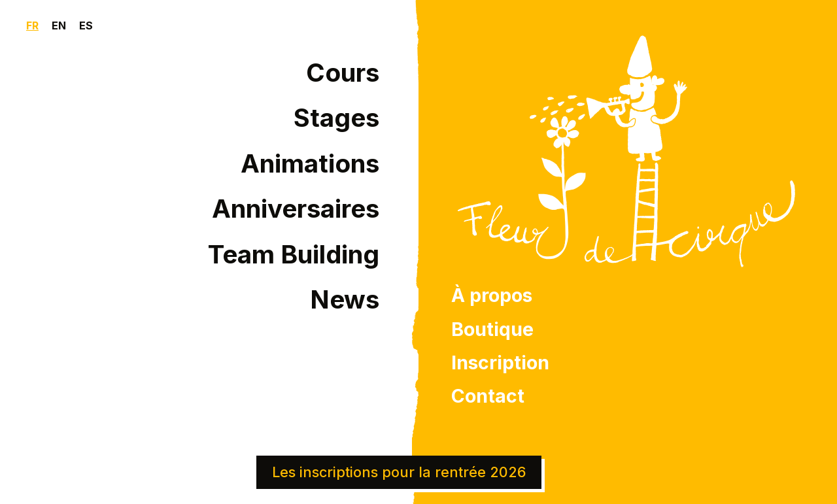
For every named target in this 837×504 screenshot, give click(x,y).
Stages (336, 118)
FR (32, 25)
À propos (492, 295)
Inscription (500, 362)
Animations (310, 163)
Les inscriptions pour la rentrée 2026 (399, 472)
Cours (343, 73)
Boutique (492, 329)
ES (86, 25)
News (345, 299)
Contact (488, 396)
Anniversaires (296, 209)
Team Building (294, 254)
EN (59, 25)
